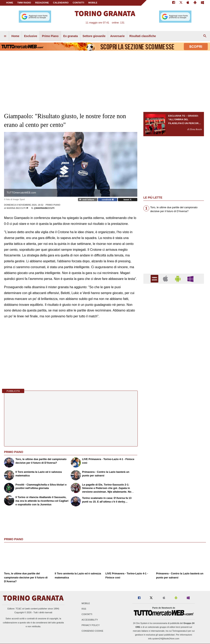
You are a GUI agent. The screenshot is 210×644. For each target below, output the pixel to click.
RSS (84, 609)
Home (10, 3)
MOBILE (93, 3)
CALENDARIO (61, 3)
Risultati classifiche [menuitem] (143, 36)
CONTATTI (78, 3)
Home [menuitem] (15, 36)
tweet (128, 200)
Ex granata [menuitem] (70, 36)
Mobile (86, 603)
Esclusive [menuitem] (31, 36)
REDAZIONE (42, 3)
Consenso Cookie (92, 631)
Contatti (87, 614)
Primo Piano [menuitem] (50, 36)
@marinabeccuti (43, 208)
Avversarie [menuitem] (118, 36)
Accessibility (90, 620)
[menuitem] (5, 36)
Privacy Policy (91, 625)
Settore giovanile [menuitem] (94, 36)
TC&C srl (20, 609)
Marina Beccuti (16, 208)
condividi (108, 200)
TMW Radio (24, 3)
